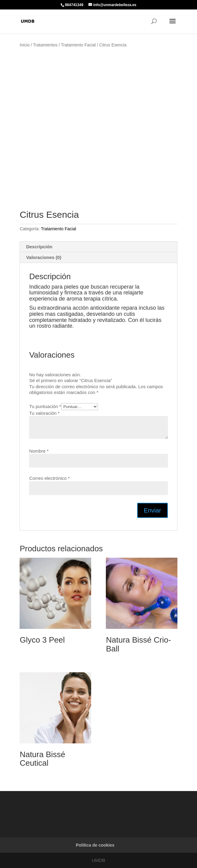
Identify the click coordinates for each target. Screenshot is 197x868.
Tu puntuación (45, 406)
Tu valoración (44, 413)
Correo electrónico (49, 478)
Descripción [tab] (39, 247)
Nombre (39, 451)
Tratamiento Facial (78, 45)
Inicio (24, 45)
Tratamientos (45, 45)
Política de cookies (95, 845)
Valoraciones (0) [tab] (44, 257)
